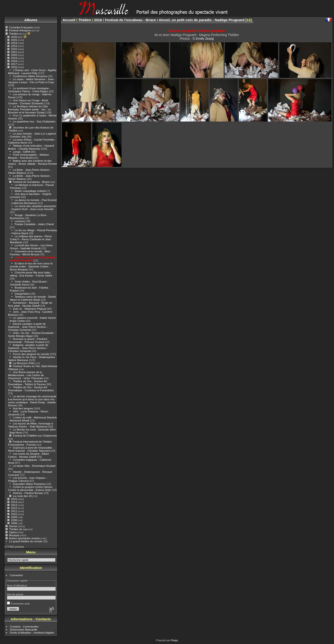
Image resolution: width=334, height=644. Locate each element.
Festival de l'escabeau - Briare (31, 182)
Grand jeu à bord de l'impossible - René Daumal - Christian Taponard (31, 449)
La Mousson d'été (24, 363)
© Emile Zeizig (203, 39)
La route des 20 (22, 496)
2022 (14, 49)
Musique (14, 535)
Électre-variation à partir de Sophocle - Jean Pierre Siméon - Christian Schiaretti (28, 327)
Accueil (69, 20)
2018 (14, 61)
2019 (14, 58)
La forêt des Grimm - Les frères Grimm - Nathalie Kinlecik (31, 247)
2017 (14, 64)
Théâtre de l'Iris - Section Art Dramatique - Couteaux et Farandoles (31, 389)
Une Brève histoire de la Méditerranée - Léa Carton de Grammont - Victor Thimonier (26, 375)
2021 (14, 52)
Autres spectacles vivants (24, 538)
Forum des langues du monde (31, 354)
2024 (14, 43)
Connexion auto (18, 603)
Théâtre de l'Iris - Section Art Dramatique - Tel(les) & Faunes (28, 383)
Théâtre (14, 34)
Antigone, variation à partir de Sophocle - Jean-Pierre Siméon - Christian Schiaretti (28, 348)
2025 (14, 40)
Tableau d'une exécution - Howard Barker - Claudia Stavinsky (31, 147)
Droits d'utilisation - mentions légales (32, 632)
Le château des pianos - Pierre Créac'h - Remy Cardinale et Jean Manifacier (31, 239)
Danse (13, 526)
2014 (14, 502)
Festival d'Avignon (20, 30)
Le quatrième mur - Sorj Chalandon (34, 121)
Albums (31, 20)
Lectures (20, 221)
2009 (14, 517)
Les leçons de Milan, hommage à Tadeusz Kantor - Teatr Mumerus (31, 425)
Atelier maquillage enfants (30, 191)
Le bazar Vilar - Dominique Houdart (34, 466)
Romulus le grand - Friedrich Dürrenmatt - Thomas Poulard (28, 340)
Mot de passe (15, 594)
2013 (14, 505)
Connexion (16, 575)
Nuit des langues (23, 408)
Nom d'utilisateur (17, 585)
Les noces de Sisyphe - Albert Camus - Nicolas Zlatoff (29, 455)
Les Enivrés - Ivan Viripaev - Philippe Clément (27, 479)
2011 (14, 511)
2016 (14, 67)
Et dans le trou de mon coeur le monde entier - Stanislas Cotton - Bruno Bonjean (31, 266)
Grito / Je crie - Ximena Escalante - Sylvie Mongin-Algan (32, 334)
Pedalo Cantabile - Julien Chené (34, 224)
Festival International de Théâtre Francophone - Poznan (30, 443)
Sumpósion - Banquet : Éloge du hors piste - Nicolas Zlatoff (30, 304)
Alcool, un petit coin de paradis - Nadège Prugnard (202, 20)
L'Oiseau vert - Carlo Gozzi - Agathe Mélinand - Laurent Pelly (32, 72)
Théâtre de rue (18, 529)
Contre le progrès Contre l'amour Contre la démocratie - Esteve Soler (30, 488)
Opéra (13, 532)
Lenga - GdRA (21, 152)
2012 (14, 508)
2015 (14, 499)
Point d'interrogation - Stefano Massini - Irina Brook (29, 156)
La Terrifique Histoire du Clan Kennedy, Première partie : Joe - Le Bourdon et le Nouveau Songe (30, 109)
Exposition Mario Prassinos (29, 484)
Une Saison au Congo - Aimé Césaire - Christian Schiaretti (28, 102)
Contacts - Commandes (24, 626)
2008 (14, 520)
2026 (14, 37)
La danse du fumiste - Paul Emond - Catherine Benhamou (33, 201)
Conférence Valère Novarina (30, 76)
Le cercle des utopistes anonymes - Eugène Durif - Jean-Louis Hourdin (33, 207)
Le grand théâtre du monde (26, 541)
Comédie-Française (21, 27)
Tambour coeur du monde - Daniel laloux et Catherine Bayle (33, 298)
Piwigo (174, 640)
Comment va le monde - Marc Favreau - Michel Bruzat (30, 253)
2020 (14, 55)
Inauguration (22, 294)
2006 (14, 523)
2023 (14, 46)
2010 (14, 514)
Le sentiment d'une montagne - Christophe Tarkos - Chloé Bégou (29, 90)
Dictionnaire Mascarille (24, 629)
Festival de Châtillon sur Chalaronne (35, 435)
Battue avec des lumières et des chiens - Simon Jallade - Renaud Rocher (33, 162)
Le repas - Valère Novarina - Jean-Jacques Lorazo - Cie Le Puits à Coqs (31, 81)
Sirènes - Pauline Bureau (28, 493)
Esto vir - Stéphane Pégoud (29, 309)
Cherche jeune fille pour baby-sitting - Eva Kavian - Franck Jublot (31, 274)
